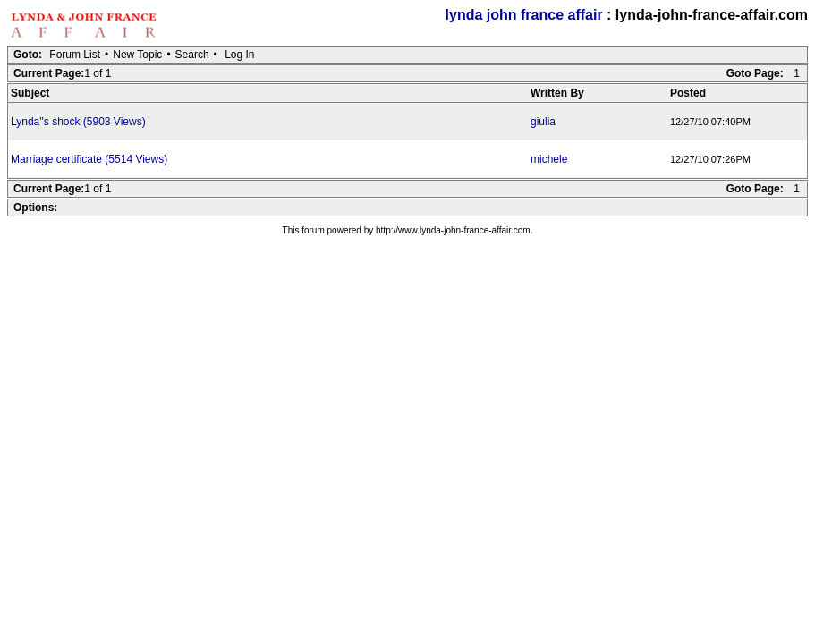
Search (192, 55)
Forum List (75, 55)
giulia (543, 122)
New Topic (137, 55)
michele (549, 159)
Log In (239, 55)
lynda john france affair (524, 15)
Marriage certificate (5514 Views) (89, 159)
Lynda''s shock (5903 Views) (78, 122)
